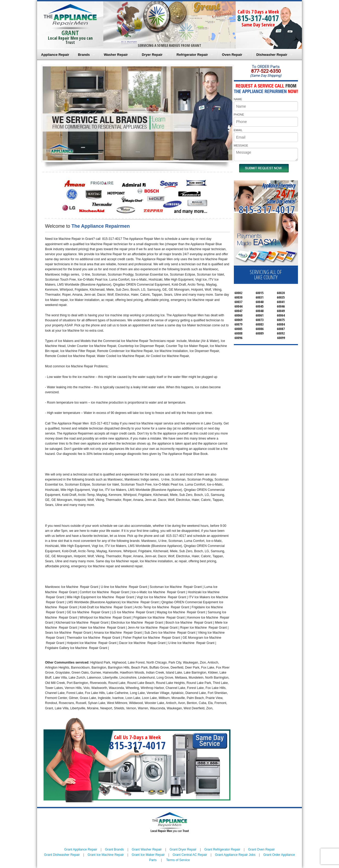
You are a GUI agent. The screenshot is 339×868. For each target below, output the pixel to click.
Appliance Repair (55, 55)
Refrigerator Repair (192, 55)
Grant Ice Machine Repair (106, 855)
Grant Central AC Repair (190, 855)
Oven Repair (232, 55)
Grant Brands (114, 849)
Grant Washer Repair (147, 849)
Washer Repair (116, 55)
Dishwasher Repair (272, 55)
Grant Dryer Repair (183, 849)
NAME (238, 99)
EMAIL (238, 130)
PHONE (239, 115)
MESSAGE (241, 145)
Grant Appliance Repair (81, 849)
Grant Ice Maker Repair (148, 855)
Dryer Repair (152, 55)
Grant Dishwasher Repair (62, 855)
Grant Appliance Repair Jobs (235, 855)
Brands (84, 55)
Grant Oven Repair (262, 849)
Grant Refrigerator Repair (222, 849)
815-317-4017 (258, 18)
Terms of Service (178, 860)
